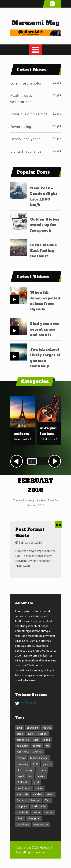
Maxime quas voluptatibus (21, 99)
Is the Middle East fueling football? (44, 251)
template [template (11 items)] (22, 806)
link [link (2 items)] (30, 776)
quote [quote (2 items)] (39, 788)
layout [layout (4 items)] (20, 776)
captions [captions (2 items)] (43, 734)
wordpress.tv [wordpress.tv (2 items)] (41, 824)
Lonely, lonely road (25, 139)
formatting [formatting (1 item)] (23, 764)
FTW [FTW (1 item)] (36, 764)
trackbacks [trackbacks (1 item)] (23, 812)
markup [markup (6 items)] (41, 776)
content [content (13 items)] (37, 746)
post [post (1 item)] (37, 782)
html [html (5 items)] (19, 770)
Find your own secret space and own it (44, 329)
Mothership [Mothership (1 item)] (23, 782)
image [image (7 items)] (30, 770)
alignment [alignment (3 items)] (32, 728)
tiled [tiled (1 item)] (34, 806)
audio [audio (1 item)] (31, 734)
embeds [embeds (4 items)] (38, 752)
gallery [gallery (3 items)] (47, 764)
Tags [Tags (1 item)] (48, 800)
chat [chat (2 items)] (36, 740)
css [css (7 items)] (48, 746)
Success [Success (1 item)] (21, 800)
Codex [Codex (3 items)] (46, 740)
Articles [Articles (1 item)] (47, 728)
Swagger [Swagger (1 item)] (35, 800)
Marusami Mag (35, 23)
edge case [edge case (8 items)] (23, 752)
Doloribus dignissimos (29, 114)
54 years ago (29, 703)
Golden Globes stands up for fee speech (45, 225)
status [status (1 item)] (50, 794)
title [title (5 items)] (43, 806)
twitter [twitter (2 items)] (37, 812)
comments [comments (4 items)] (23, 746)
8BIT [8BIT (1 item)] (20, 728)
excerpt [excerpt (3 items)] (21, 758)
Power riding (21, 127)
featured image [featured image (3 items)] (39, 758)
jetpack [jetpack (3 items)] (42, 770)
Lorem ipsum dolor (26, 83)
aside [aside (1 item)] (20, 734)
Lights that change (26, 151)
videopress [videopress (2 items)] (34, 818)
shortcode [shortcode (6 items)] (23, 794)
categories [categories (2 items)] (23, 740)
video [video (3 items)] (20, 818)
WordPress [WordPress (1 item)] (23, 824)
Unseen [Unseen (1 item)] (49, 812)
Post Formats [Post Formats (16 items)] (24, 788)
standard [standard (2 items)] (38, 794)
